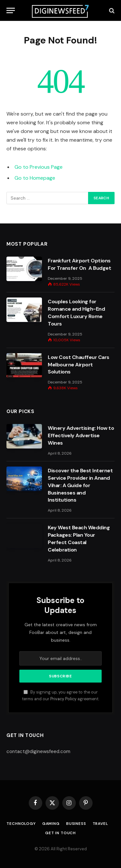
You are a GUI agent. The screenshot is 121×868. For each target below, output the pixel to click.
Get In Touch (60, 833)
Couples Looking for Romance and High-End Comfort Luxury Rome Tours (76, 313)
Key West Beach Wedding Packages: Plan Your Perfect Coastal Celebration (79, 539)
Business (76, 824)
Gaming (51, 824)
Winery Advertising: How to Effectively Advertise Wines (81, 435)
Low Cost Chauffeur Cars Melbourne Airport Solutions (79, 365)
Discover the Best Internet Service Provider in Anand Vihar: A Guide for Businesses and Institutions (80, 485)
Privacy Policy (63, 699)
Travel (100, 824)
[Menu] (11, 10)
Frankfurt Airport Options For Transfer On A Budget (79, 264)
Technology (21, 824)
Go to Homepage (35, 178)
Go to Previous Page (39, 167)
